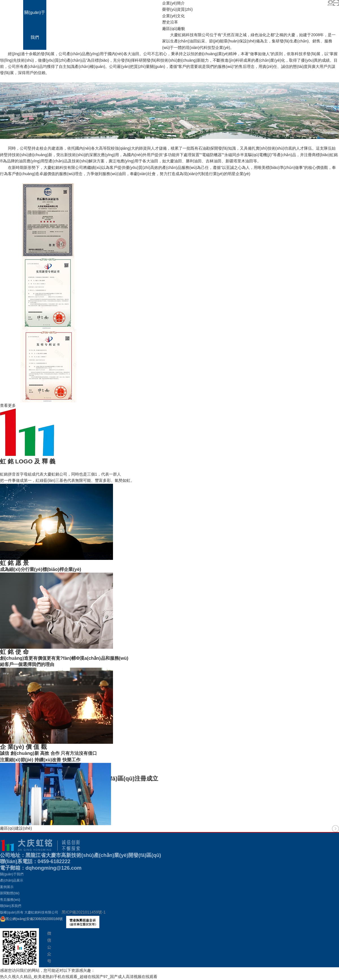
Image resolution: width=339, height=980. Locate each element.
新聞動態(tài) (104, 25)
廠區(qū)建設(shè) (16, 836)
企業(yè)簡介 (173, 3)
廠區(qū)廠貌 (174, 29)
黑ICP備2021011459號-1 (84, 912)
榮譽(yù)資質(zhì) (177, 9)
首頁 (12, 12)
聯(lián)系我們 (151, 25)
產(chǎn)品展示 (58, 25)
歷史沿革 (170, 22)
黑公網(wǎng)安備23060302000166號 (31, 919)
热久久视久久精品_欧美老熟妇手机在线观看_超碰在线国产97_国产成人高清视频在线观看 (79, 977)
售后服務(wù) (127, 25)
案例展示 (81, 12)
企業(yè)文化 (173, 16)
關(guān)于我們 (35, 25)
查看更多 (8, 405)
